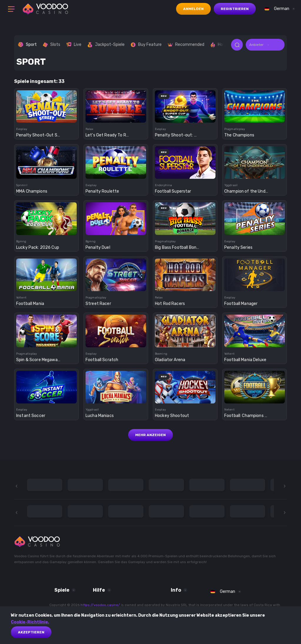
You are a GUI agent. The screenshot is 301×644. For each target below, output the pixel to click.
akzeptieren (31, 632)
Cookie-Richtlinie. (30, 622)
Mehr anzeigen (150, 435)
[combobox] (278, 9)
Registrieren (235, 9)
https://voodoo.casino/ (100, 605)
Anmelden (193, 9)
